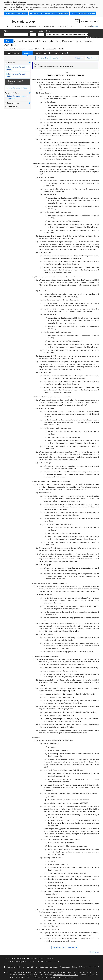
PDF (26, 962)
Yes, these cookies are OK (17, 13)
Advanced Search (92, 37)
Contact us (54, 967)
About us (26, 967)
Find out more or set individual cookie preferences (50, 13)
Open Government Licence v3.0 (44, 972)
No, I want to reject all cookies (85, 13)
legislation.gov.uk (20, 21)
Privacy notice (65, 967)
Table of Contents (13, 53)
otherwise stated (71, 972)
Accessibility (44, 967)
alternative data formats (41, 958)
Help (19, 967)
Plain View (79, 58)
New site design (10, 967)
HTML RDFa (48, 962)
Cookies (75, 967)
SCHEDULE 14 (51, 49)
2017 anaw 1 (39, 49)
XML (30, 962)
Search (9, 41)
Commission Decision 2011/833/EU (66, 975)
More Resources (60, 53)
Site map (34, 967)
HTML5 (11, 962)
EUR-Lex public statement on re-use (61, 977)
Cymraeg (96, 26)
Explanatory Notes (42, 53)
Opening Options (12, 103)
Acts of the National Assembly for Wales (19, 49)
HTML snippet (19, 962)
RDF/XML (56, 962)
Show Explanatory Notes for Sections (19, 97)
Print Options (91, 58)
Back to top (95, 952)
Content (27, 53)
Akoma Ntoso (38, 962)
